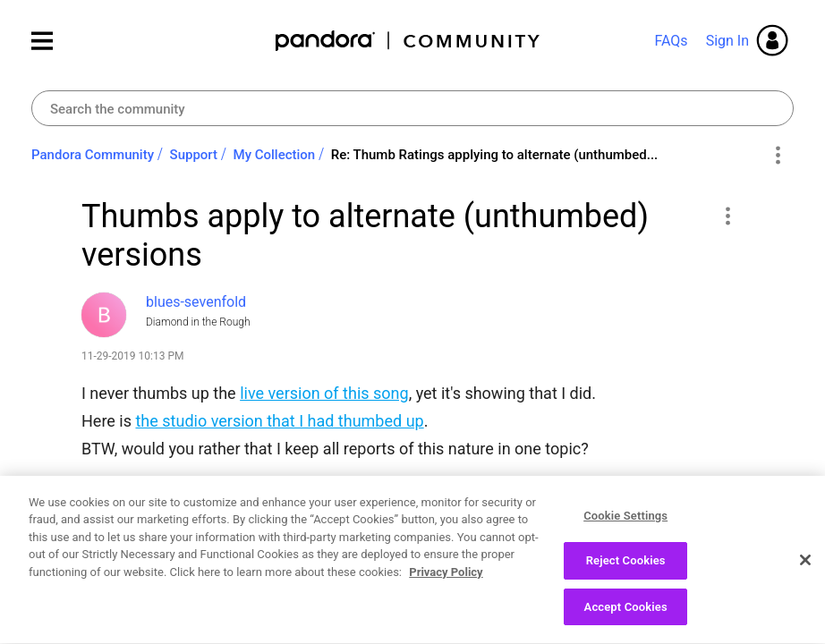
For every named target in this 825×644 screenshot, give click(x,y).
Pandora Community (408, 41)
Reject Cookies (626, 599)
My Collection (275, 155)
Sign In (727, 41)
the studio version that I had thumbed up (279, 421)
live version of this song (324, 393)
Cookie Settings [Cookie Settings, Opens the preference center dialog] (625, 554)
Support (194, 155)
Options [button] (777, 156)
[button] (727, 216)
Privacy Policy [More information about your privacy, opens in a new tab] (446, 610)
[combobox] (412, 108)
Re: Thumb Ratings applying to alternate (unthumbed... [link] (495, 155)
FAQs (671, 41)
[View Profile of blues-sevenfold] (196, 302)
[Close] (805, 598)
